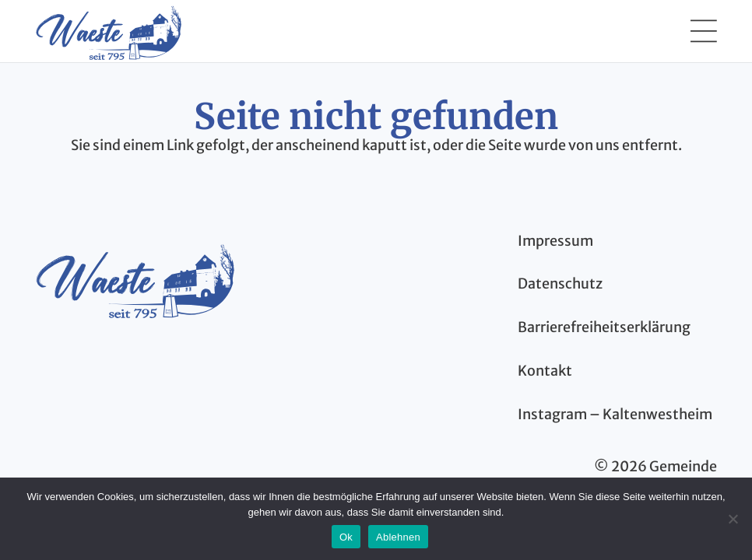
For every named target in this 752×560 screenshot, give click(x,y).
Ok (346, 537)
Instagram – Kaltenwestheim (615, 414)
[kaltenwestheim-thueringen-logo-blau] (135, 279)
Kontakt (545, 371)
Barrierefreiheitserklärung (604, 327)
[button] (704, 31)
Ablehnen (398, 537)
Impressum (555, 241)
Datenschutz (560, 283)
